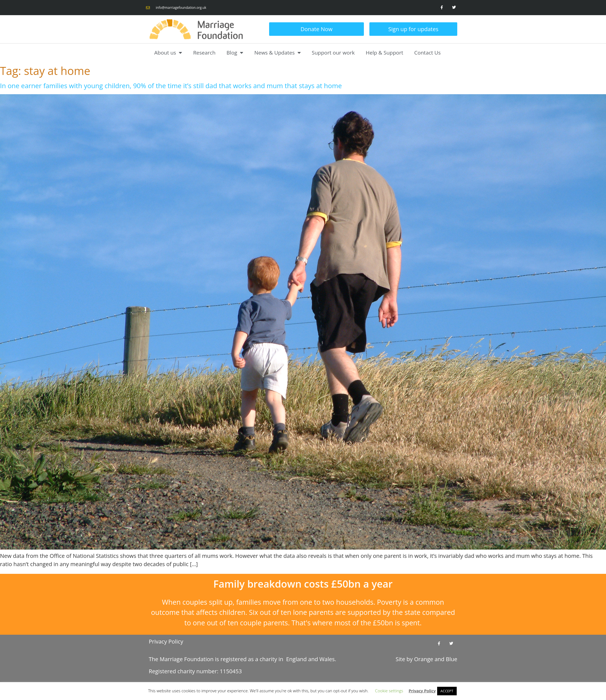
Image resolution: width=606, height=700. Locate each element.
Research (204, 53)
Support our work (333, 53)
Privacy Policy (166, 641)
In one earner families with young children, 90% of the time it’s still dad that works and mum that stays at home (171, 86)
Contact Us (428, 53)
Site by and (426, 659)
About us (168, 52)
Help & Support (385, 53)
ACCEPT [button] (447, 691)
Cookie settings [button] (389, 691)
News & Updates (278, 52)
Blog (235, 52)
